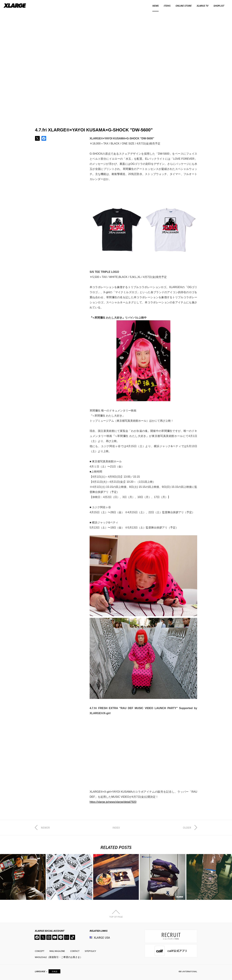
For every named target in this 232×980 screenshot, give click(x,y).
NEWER (45, 828)
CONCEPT (40, 951)
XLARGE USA (102, 938)
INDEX (116, 828)
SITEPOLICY (90, 951)
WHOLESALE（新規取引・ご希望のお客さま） (59, 957)
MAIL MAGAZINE (57, 951)
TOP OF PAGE (116, 917)
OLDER (187, 828)
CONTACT (75, 951)
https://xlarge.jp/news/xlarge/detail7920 (113, 802)
